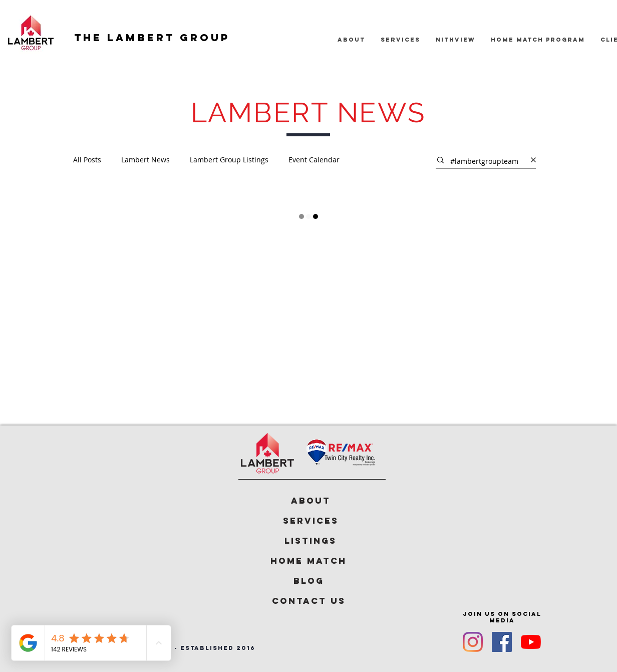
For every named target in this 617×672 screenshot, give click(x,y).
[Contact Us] (308, 601)
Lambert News (145, 160)
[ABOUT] (311, 501)
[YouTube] (531, 642)
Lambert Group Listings (229, 160)
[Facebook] (502, 642)
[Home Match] (308, 561)
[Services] (311, 521)
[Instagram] (473, 642)
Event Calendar (314, 160)
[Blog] (308, 581)
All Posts (87, 160)
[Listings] (311, 541)
